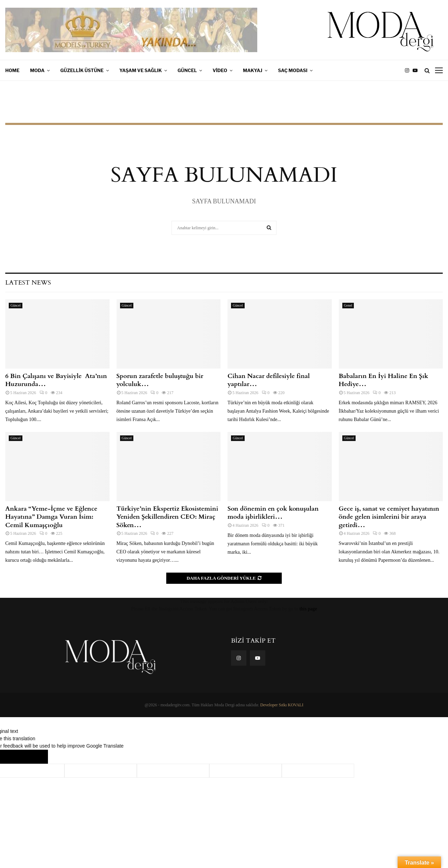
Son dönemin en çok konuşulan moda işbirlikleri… (273, 513)
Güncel (187, 70)
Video (220, 70)
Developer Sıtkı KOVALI (282, 705)
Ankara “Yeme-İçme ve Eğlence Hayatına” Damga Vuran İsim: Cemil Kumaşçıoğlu (51, 517)
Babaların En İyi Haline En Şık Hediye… (384, 380)
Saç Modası (293, 70)
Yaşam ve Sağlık (141, 70)
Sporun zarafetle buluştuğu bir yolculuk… (160, 380)
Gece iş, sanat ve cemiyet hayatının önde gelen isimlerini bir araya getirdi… (389, 517)
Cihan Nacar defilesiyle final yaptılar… (269, 380)
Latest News (28, 283)
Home (12, 70)
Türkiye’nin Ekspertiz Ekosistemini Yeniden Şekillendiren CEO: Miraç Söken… (167, 517)
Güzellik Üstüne (82, 70)
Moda (37, 70)
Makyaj (253, 70)
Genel (348, 305)
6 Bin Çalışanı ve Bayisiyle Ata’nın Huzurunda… (56, 380)
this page (308, 609)
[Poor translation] (34, 757)
